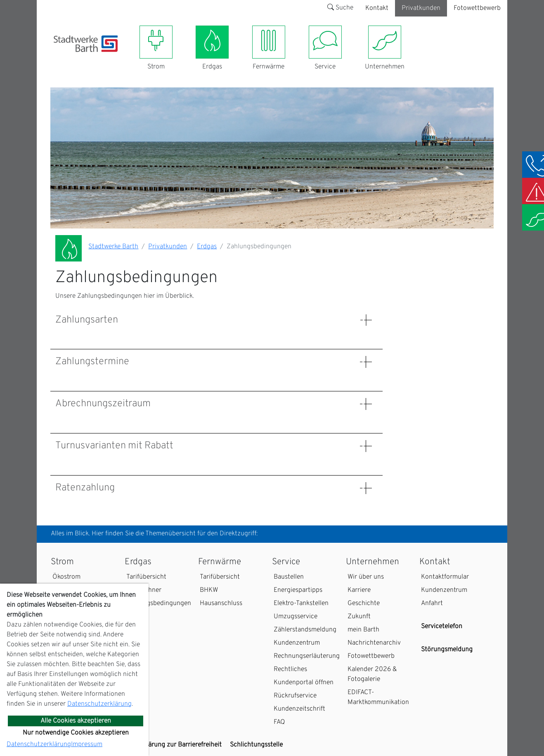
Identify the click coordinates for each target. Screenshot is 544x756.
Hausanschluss (221, 603)
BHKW (209, 590)
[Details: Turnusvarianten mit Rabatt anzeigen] (366, 446)
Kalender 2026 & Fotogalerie (372, 674)
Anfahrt (432, 603)
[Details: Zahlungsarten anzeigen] (366, 320)
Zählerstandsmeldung (305, 630)
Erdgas (207, 247)
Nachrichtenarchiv (374, 643)
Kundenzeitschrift (299, 709)
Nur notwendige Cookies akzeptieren (76, 733)
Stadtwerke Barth (113, 247)
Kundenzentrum (297, 643)
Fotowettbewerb (477, 8)
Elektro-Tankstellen (301, 603)
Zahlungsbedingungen (159, 603)
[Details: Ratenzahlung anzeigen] (366, 488)
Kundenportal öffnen (304, 683)
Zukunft (359, 617)
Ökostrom (66, 577)
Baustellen (289, 577)
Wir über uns (366, 577)
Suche (340, 8)
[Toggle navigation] (59, 57)
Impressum (87, 744)
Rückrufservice (295, 696)
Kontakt (377, 8)
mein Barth (363, 630)
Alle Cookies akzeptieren (76, 721)
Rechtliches (290, 669)
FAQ (279, 722)
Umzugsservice (296, 617)
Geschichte (364, 603)
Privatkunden (421, 8)
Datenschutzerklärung (99, 704)
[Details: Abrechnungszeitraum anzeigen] (366, 404)
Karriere (359, 590)
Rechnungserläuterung (307, 656)
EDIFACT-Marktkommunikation (378, 697)
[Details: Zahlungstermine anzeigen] (366, 362)
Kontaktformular (445, 577)
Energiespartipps (298, 590)
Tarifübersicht (146, 577)
